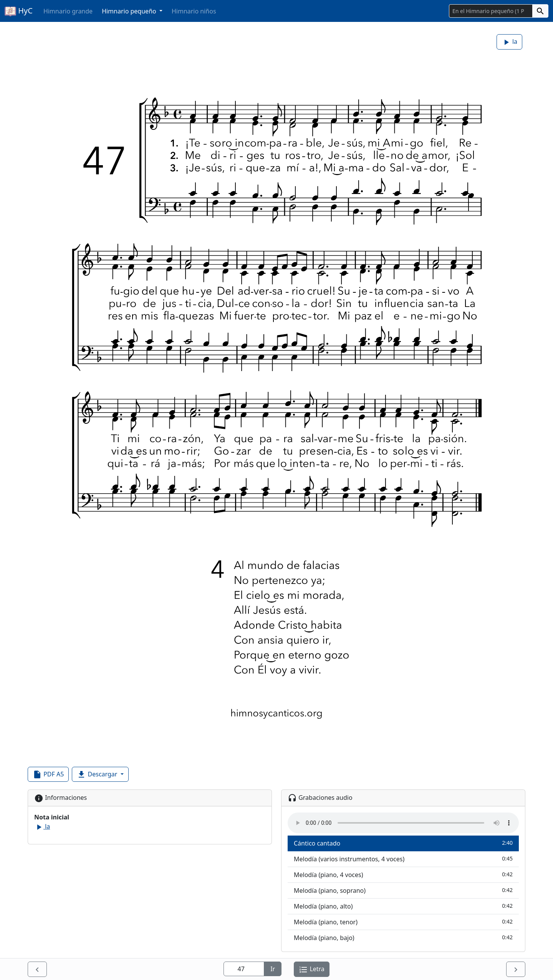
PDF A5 (48, 775)
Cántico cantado (403, 843)
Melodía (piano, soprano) (403, 890)
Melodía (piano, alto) (403, 906)
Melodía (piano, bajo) (403, 938)
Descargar (98, 775)
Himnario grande (68, 11)
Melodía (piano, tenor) (403, 922)
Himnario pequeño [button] (130, 11)
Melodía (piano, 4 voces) (403, 875)
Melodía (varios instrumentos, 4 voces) (403, 859)
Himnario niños (194, 11)
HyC (19, 11)
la (509, 42)
